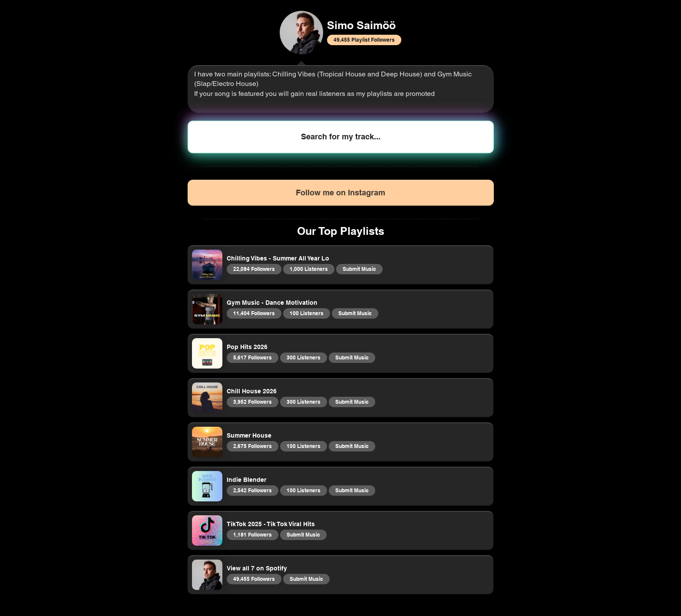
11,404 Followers (254, 313)
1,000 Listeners (309, 269)
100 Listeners (306, 313)
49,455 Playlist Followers (364, 40)
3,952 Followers (252, 402)
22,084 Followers (254, 269)
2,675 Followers (252, 446)
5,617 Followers (252, 357)
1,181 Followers (252, 534)
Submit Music (359, 269)
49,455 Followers (254, 579)
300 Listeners (303, 357)
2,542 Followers (252, 490)
